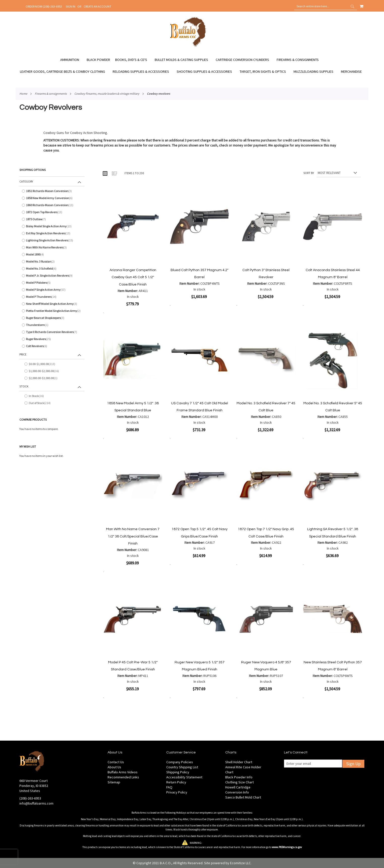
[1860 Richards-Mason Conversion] (52, 205)
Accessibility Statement (184, 777)
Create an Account (98, 6)
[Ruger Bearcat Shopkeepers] (52, 318)
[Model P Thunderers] (52, 297)
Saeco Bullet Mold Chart (243, 797)
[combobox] (326, 6)
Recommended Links (123, 777)
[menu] (192, 66)
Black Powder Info (239, 777)
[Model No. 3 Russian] (52, 262)
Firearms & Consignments (51, 94)
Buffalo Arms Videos (123, 772)
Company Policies (180, 762)
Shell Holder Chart (239, 762)
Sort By (309, 173)
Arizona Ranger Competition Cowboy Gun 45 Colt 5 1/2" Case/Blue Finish (133, 277)
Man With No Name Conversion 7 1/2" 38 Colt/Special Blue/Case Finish (133, 536)
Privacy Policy (177, 792)
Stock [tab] (24, 386)
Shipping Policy (178, 772)
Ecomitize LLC (240, 863)
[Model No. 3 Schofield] (52, 269)
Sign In (71, 6)
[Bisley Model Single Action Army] (52, 226)
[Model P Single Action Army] (52, 290)
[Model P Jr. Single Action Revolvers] (52, 276)
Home (23, 94)
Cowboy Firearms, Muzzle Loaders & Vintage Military (107, 94)
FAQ (169, 787)
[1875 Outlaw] (52, 219)
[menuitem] (72, 60)
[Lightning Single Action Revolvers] (52, 240)
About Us (114, 767)
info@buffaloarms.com (36, 803)
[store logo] (188, 46)
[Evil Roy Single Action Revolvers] (52, 233)
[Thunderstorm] (52, 325)
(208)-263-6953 (30, 798)
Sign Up (353, 764)
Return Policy (176, 782)
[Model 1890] (52, 255)
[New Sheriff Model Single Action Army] (52, 304)
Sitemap (114, 782)
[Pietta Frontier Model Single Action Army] (52, 311)
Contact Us (116, 762)
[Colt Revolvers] (52, 346)
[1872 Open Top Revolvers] (52, 212)
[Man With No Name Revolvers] (52, 247)
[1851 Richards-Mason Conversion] (52, 191)
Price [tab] (23, 354)
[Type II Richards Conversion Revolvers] (52, 332)
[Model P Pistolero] (52, 283)
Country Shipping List (182, 767)
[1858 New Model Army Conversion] (52, 198)
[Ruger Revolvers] (52, 339)
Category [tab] (26, 181)
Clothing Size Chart (239, 782)
